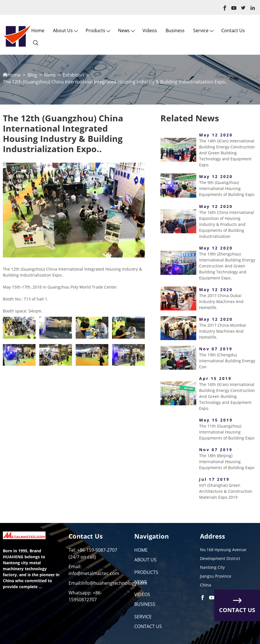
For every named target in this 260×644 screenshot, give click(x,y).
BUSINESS (145, 604)
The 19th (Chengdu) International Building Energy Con (227, 361)
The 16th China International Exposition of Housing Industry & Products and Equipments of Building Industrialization (227, 224)
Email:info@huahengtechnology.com (108, 583)
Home (38, 30)
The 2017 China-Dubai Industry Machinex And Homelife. (221, 301)
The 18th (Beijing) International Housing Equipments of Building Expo (227, 462)
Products (95, 30)
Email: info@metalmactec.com (94, 570)
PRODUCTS (146, 572)
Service (201, 30)
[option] (74, 210)
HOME (141, 550)
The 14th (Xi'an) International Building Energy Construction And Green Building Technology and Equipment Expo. (227, 153)
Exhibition (74, 75)
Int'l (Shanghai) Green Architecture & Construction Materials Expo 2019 (226, 491)
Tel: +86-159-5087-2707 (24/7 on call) (93, 553)
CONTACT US (148, 626)
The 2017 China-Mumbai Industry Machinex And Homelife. (223, 331)
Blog (32, 75)
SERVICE (143, 617)
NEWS (141, 582)
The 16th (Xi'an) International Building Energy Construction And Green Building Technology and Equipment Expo (227, 396)
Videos (150, 30)
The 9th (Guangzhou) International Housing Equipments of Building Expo (227, 188)
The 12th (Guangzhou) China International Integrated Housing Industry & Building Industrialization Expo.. (115, 82)
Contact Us (233, 30)
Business (175, 30)
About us (63, 30)
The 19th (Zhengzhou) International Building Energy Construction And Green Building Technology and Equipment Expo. (227, 266)
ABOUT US (145, 560)
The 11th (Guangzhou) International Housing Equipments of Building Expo (227, 432)
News (124, 30)
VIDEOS (142, 594)
